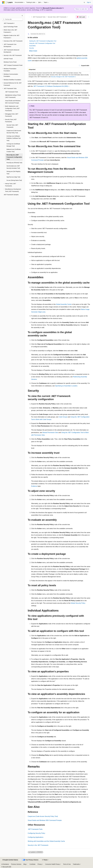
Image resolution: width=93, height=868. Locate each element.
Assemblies (33, 46)
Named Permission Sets (50, 433)
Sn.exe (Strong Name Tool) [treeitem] (14, 180)
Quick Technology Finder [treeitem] (11, 27)
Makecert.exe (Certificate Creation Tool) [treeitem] (14, 150)
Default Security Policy (78, 603)
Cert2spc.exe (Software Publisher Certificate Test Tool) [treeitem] (14, 138)
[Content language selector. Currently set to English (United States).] (10, 860)
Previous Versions (16, 864)
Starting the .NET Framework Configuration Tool (43, 41)
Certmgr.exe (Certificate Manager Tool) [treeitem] (13, 145)
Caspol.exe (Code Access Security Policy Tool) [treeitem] (14, 132)
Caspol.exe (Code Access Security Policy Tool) (43, 816)
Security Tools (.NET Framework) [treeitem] (12, 126)
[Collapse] (22, 16)
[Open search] (84, 2)
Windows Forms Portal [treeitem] (10, 62)
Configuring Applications (36, 837)
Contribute (32, 864)
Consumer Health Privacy (52, 864)
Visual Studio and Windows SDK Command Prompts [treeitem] (13, 102)
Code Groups (63, 417)
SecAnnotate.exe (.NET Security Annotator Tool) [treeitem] (13, 167)
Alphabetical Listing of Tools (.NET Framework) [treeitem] (13, 96)
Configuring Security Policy (36, 833)
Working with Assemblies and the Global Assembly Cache (46, 841)
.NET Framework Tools (39, 17)
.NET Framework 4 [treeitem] (9, 23)
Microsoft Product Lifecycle (52, 8)
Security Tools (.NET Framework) (57, 17)
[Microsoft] (3, 2)
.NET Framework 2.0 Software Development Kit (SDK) (51, 86)
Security (32, 48)
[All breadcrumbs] (29, 17)
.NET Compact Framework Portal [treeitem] (13, 65)
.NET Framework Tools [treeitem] (12, 92)
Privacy (40, 864)
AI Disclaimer (5, 864)
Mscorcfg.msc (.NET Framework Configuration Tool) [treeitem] (14, 157)
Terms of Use (67, 864)
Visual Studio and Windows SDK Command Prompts (45, 820)
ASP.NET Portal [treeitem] (8, 59)
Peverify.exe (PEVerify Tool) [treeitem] (14, 163)
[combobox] (12, 19)
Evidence (34, 486)
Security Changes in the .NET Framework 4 (63, 77)
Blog (25, 864)
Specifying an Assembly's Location (66, 386)
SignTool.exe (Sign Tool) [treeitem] (13, 177)
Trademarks (76, 864)
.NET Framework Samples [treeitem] (11, 195)
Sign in (89, 2)
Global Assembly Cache (64, 304)
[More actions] (89, 17)
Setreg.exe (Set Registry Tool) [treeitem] (13, 173)
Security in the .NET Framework (38, 845)
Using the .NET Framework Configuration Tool (42, 43)
